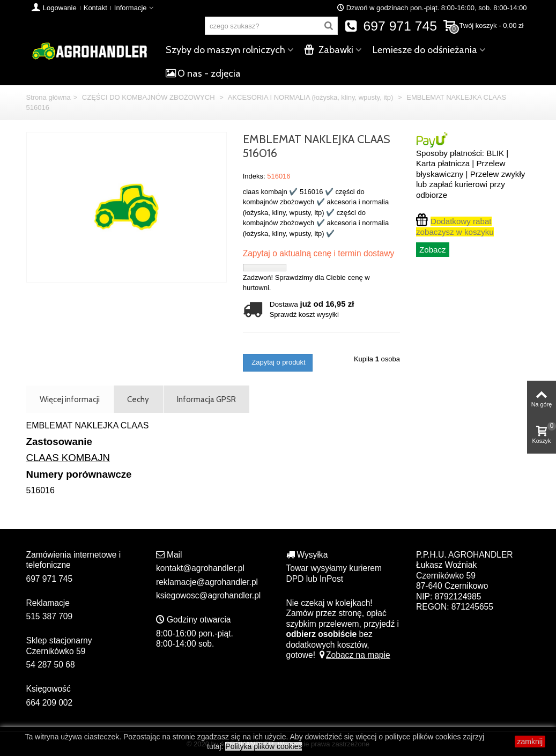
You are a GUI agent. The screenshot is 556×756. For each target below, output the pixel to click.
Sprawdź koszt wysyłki (304, 314)
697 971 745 (391, 26)
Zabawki (329, 50)
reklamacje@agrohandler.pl (207, 582)
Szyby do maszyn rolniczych (225, 50)
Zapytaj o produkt (278, 362)
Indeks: (254, 176)
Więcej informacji (70, 399)
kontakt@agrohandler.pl (200, 568)
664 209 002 (50, 703)
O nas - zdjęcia (203, 73)
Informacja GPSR (206, 399)
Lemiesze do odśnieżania (425, 50)
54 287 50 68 (51, 665)
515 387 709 (50, 616)
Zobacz (433, 250)
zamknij (530, 742)
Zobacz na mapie (354, 655)
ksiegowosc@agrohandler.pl (208, 595)
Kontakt (95, 8)
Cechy (138, 399)
